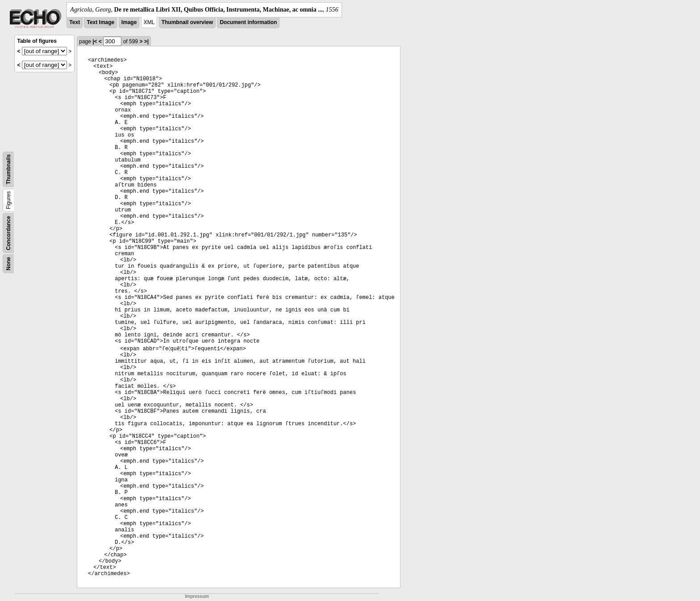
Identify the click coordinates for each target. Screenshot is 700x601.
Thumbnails (8, 169)
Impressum (197, 596)
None (8, 264)
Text (75, 22)
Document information (248, 22)
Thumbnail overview (187, 22)
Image (129, 22)
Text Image (100, 22)
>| (146, 41)
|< (95, 41)
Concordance (8, 233)
